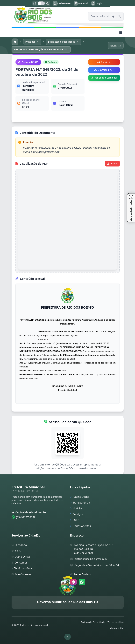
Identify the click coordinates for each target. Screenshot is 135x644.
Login (97, 3)
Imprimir (104, 62)
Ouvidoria (19, 545)
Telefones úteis (22, 568)
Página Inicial (80, 497)
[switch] (41, 3)
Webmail (81, 3)
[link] (48, 15)
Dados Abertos (81, 526)
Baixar (112, 163)
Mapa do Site (117, 628)
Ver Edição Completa (104, 78)
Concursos (20, 563)
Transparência (80, 503)
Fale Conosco (21, 574)
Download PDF (104, 70)
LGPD (75, 520)
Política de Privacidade (93, 622)
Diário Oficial (21, 557)
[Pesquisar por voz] (113, 16)
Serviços (77, 514)
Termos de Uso (116, 622)
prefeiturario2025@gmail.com (91, 559)
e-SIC (16, 551)
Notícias (76, 508)
